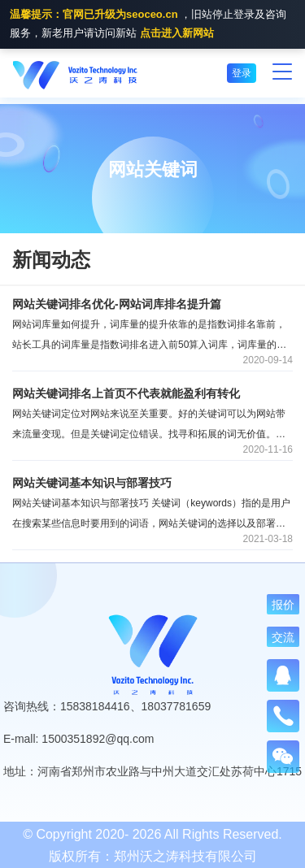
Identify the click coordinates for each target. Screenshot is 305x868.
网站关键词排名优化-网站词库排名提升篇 (117, 304)
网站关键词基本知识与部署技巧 (92, 483)
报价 (283, 605)
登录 (242, 73)
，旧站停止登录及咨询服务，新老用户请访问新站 (148, 25)
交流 (283, 637)
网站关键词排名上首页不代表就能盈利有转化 (126, 393)
